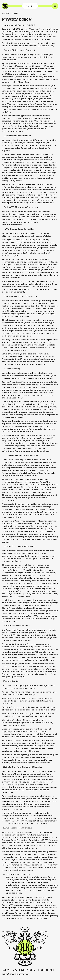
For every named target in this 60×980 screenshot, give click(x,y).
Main (4, 13)
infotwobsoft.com (15, 974)
